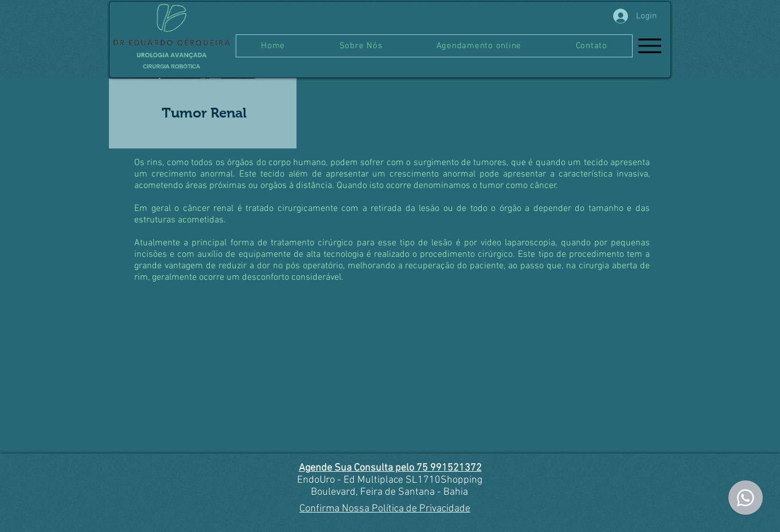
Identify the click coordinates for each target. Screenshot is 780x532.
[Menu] (650, 46)
